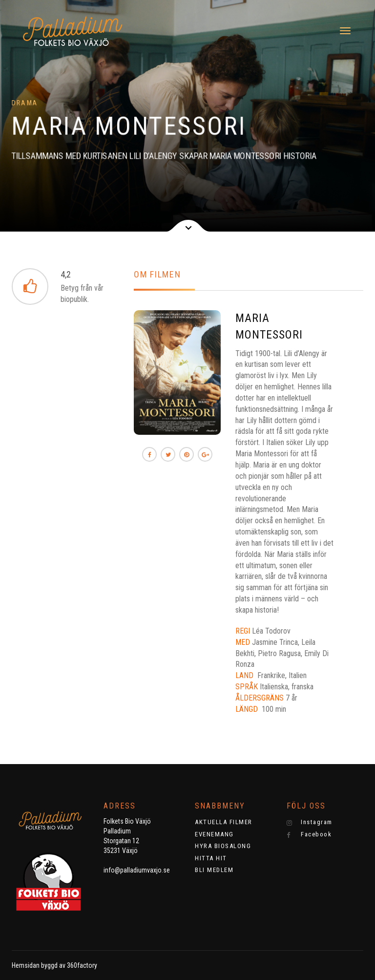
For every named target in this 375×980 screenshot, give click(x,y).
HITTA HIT (211, 858)
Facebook (309, 834)
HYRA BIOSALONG (223, 846)
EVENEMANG (214, 834)
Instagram (310, 822)
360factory (82, 965)
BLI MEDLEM (214, 870)
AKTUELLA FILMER (224, 822)
